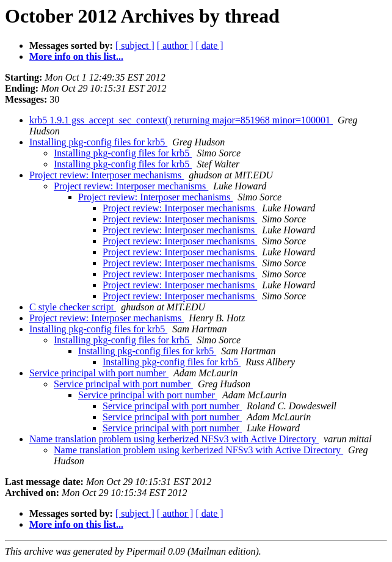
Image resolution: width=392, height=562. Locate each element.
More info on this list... (76, 57)
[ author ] (175, 46)
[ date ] (209, 46)
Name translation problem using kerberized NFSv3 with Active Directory (174, 439)
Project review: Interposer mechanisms (107, 175)
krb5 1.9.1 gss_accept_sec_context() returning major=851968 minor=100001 (181, 120)
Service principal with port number (99, 373)
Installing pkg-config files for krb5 (98, 142)
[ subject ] (135, 46)
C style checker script (73, 307)
